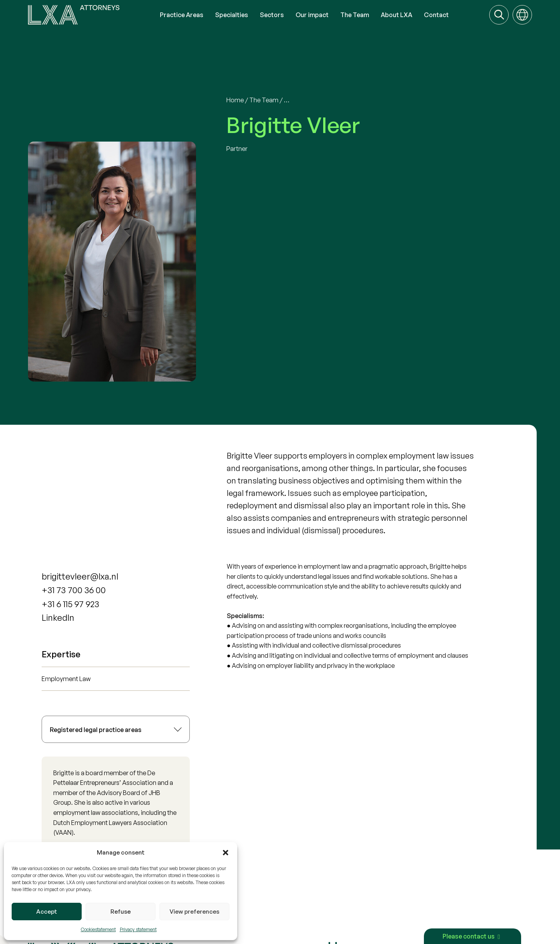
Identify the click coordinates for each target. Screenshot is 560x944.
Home (235, 100)
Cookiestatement (98, 929)
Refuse (121, 912)
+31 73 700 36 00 (74, 590)
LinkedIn (58, 617)
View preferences (194, 912)
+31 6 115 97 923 (70, 604)
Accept (47, 912)
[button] (226, 853)
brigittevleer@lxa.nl (80, 576)
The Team (264, 100)
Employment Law (66, 679)
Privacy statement (138, 929)
